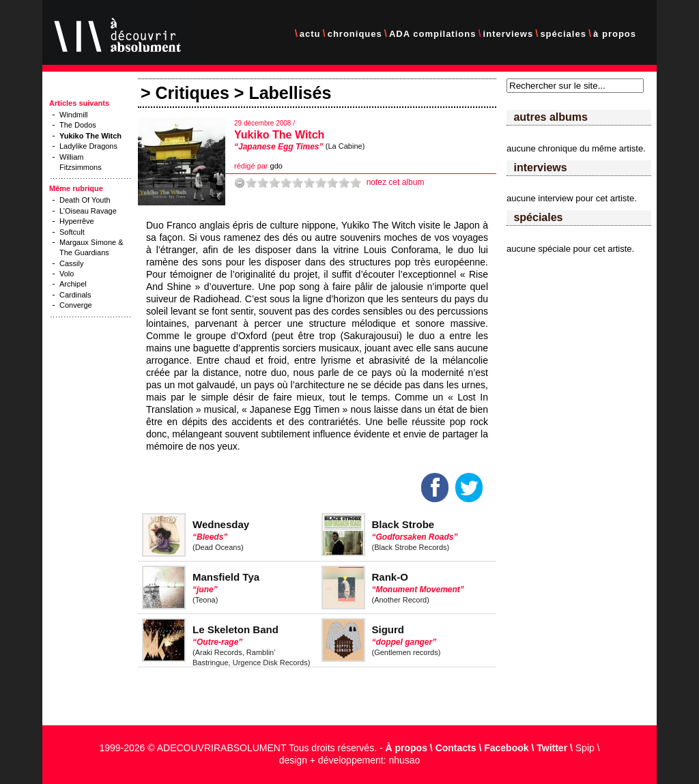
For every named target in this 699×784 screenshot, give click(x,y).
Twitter (552, 748)
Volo (67, 274)
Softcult (72, 232)
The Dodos (78, 125)
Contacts (456, 748)
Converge (76, 305)
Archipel (73, 284)
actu (310, 34)
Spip (585, 748)
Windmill (74, 115)
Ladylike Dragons (88, 146)
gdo (276, 166)
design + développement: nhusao (350, 760)
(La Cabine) (345, 146)
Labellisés (290, 93)
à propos (615, 34)
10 (356, 183)
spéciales (563, 34)
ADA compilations (432, 34)
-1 (240, 183)
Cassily (71, 263)
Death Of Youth (85, 200)
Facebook (506, 748)
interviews (509, 34)
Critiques (192, 93)
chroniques (355, 34)
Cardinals (75, 295)
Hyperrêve (77, 221)
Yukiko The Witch (279, 135)
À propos (406, 748)
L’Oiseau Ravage (88, 211)
